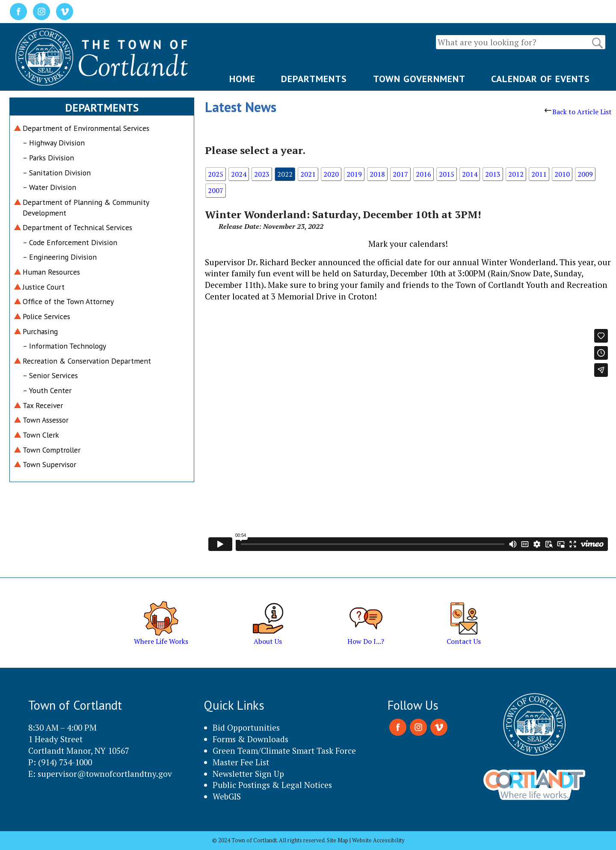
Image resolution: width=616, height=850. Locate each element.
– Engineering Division (60, 257)
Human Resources (51, 272)
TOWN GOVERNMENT (419, 79)
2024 (239, 174)
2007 (216, 190)
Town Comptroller (52, 450)
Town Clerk (41, 435)
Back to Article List (578, 112)
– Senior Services (50, 375)
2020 (331, 174)
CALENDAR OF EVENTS (540, 79)
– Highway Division (54, 143)
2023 (262, 174)
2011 (539, 174)
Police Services (46, 316)
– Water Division (49, 187)
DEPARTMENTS (314, 79)
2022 (285, 174)
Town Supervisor (49, 464)
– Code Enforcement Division (70, 242)
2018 (377, 174)
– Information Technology (64, 346)
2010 (562, 174)
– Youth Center (47, 390)
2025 (216, 174)
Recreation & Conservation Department (87, 361)
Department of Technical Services (77, 227)
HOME (242, 79)
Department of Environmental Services (86, 128)
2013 (493, 174)
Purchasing (40, 331)
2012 (516, 174)
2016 (423, 174)
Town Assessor (46, 420)
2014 (470, 174)
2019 (354, 174)
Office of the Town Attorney (68, 301)
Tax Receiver (43, 405)
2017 (400, 174)
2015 (447, 174)
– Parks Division (48, 158)
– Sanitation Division (57, 173)
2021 (308, 174)
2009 (585, 174)
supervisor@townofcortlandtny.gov (105, 774)
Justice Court (44, 287)
